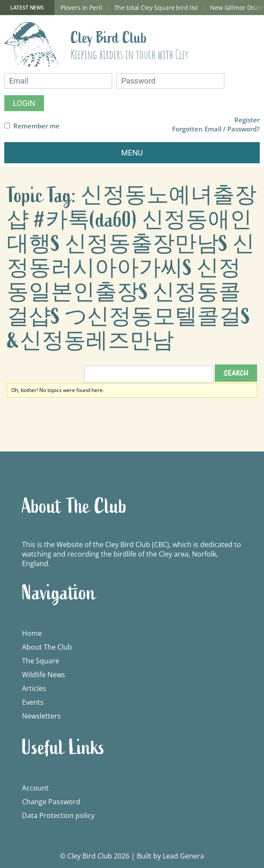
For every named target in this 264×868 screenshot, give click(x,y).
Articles (34, 688)
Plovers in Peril (81, 8)
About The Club (47, 647)
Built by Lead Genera (170, 856)
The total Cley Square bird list (156, 8)
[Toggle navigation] (132, 153)
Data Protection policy (58, 815)
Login (24, 103)
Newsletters (41, 716)
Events (33, 702)
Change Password (51, 802)
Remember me (36, 126)
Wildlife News (44, 675)
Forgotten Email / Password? (216, 129)
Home (32, 633)
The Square (41, 661)
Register (247, 120)
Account (35, 788)
